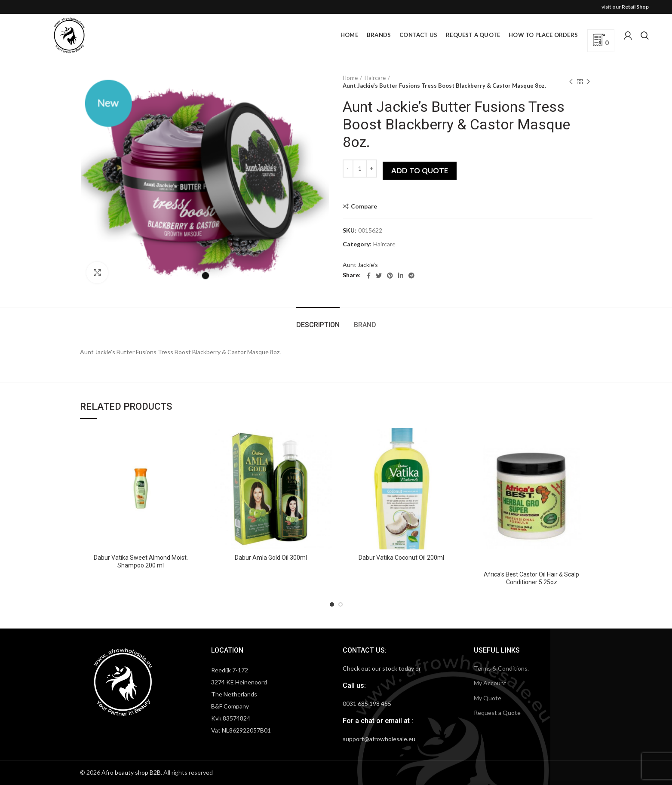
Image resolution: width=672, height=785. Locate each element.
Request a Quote (497, 713)
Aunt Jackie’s (360, 265)
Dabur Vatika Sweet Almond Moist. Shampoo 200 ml (141, 561)
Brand (365, 325)
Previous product (571, 82)
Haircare (375, 78)
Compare (364, 206)
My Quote (488, 698)
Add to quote (420, 170)
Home (350, 78)
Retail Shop (635, 7)
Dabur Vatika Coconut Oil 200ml (401, 558)
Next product (588, 82)
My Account (490, 683)
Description (318, 325)
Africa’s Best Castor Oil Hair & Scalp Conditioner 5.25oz (531, 578)
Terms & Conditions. (501, 668)
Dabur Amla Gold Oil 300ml (271, 558)
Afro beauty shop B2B (131, 772)
